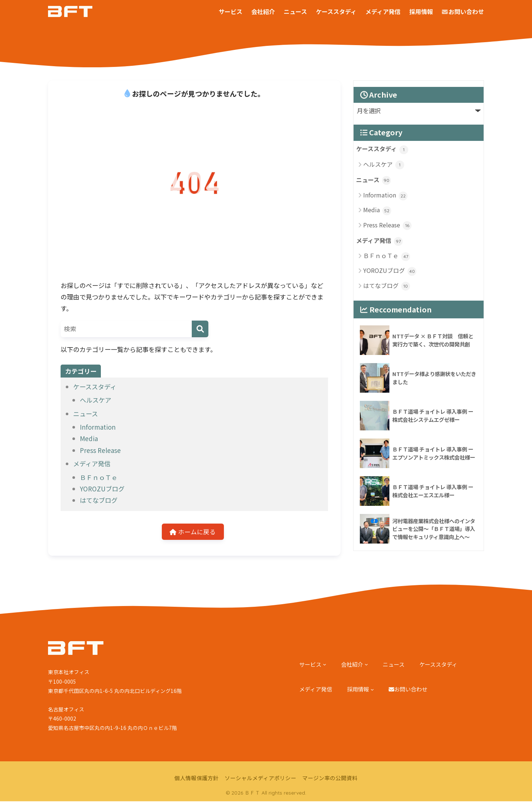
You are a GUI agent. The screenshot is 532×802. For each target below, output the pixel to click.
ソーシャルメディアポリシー (260, 779)
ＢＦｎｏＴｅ (99, 477)
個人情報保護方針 (197, 779)
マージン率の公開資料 (330, 779)
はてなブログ (99, 500)
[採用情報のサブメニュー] (372, 690)
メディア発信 (92, 463)
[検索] (200, 329)
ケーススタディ (95, 387)
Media (89, 438)
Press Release (100, 450)
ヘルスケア (96, 400)
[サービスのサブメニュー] (325, 665)
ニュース (86, 414)
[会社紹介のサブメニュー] (366, 665)
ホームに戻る (193, 532)
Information (98, 427)
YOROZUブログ (102, 489)
